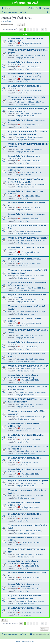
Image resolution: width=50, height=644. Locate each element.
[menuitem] (7, 8)
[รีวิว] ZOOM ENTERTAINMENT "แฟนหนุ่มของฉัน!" (28, 366)
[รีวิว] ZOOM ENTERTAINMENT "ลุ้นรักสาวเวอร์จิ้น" (28, 238)
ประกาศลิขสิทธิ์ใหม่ (23, 46)
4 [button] (34, 29)
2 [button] (28, 29)
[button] (21, 29)
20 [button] (42, 29)
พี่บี (19, 43)
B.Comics (21, 55)
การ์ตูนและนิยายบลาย (23, 175)
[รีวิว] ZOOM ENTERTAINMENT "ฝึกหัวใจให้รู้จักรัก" (28, 481)
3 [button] (31, 29)
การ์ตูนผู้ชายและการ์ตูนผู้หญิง (26, 58)
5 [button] (37, 29)
